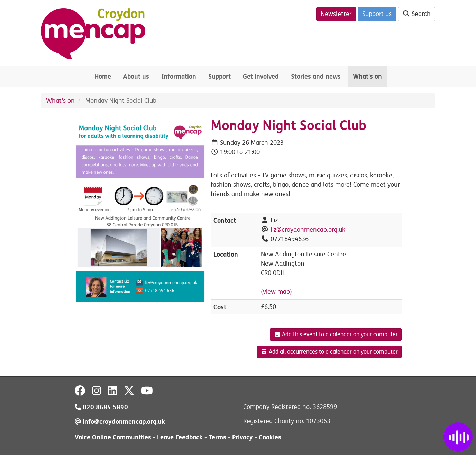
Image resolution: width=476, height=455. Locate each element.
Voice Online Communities (113, 437)
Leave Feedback (180, 437)
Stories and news (316, 76)
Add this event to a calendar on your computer (336, 334)
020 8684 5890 (101, 407)
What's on (367, 76)
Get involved (261, 76)
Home (103, 76)
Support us (377, 14)
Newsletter (336, 14)
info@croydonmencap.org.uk (120, 422)
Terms (217, 437)
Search (417, 14)
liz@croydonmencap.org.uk (308, 230)
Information (179, 76)
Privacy (242, 437)
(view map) (276, 292)
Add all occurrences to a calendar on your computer (329, 352)
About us (136, 76)
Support (219, 76)
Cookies (270, 437)
